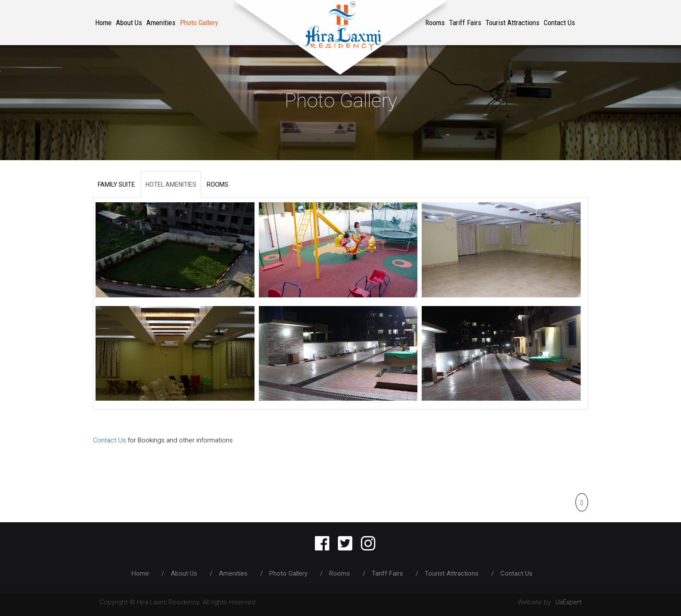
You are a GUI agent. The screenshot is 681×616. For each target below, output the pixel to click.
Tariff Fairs (465, 23)
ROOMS (218, 184)
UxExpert (569, 602)
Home (103, 23)
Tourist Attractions (512, 23)
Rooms (340, 573)
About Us (129, 23)
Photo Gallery (199, 23)
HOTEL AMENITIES (171, 184)
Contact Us (559, 23)
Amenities (161, 23)
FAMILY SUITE (116, 184)
